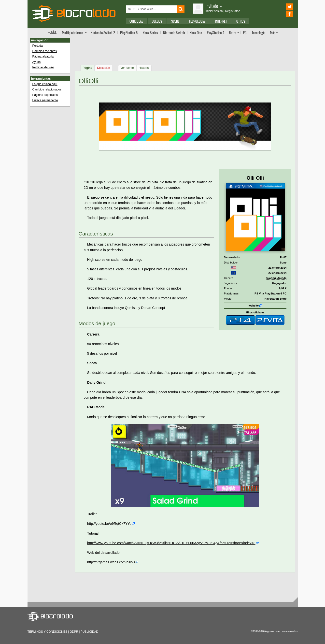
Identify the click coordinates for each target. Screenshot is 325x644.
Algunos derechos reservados (281, 631)
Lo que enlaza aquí (45, 84)
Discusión (104, 68)
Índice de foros (52, 32)
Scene (175, 21)
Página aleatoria (43, 57)
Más (273, 32)
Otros (241, 21)
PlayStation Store (275, 299)
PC (245, 32)
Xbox (150, 32)
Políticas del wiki (43, 67)
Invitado (214, 6)
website (254, 306)
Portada (38, 46)
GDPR (74, 632)
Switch (174, 32)
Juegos (157, 21)
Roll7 (283, 257)
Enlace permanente (45, 100)
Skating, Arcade (276, 278)
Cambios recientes (45, 51)
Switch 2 (103, 32)
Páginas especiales (45, 95)
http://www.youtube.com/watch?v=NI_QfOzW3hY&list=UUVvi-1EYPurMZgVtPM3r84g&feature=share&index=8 (171, 543)
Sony (283, 263)
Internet (221, 21)
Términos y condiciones (47, 632)
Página (87, 68)
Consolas (136, 21)
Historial (144, 68)
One (196, 32)
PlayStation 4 (273, 293)
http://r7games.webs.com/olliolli (111, 562)
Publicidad (89, 632)
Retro (233, 32)
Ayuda (37, 62)
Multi (72, 32)
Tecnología (197, 21)
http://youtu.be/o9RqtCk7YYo (109, 524)
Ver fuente (127, 68)
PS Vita (259, 293)
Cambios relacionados (47, 89)
